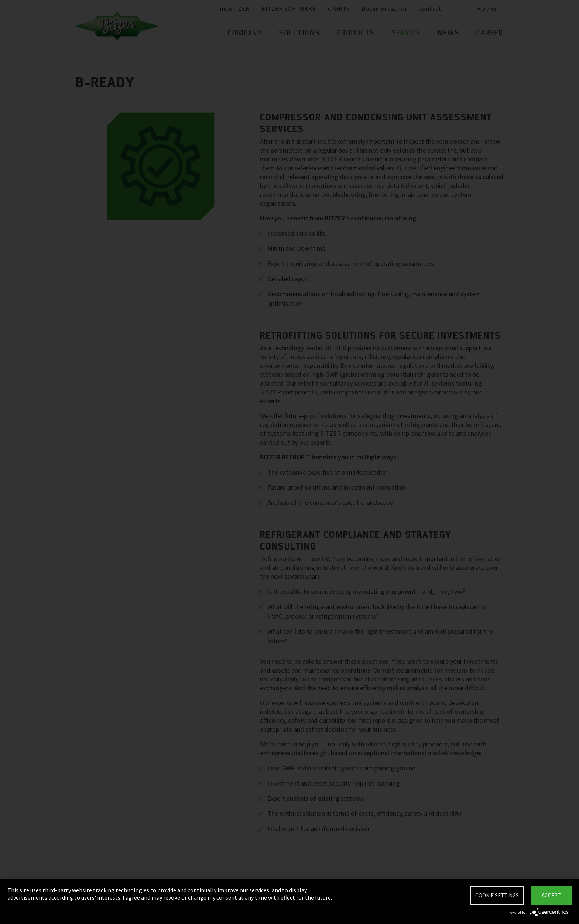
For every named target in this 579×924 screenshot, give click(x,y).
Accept (551, 895)
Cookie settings (497, 895)
